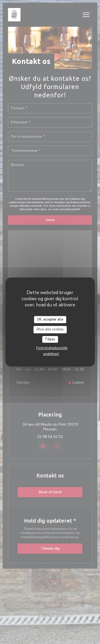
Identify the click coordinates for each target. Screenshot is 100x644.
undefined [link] (51, 354)
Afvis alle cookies (50, 329)
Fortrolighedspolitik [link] (52, 348)
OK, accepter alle (50, 319)
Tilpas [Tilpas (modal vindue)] (50, 339)
